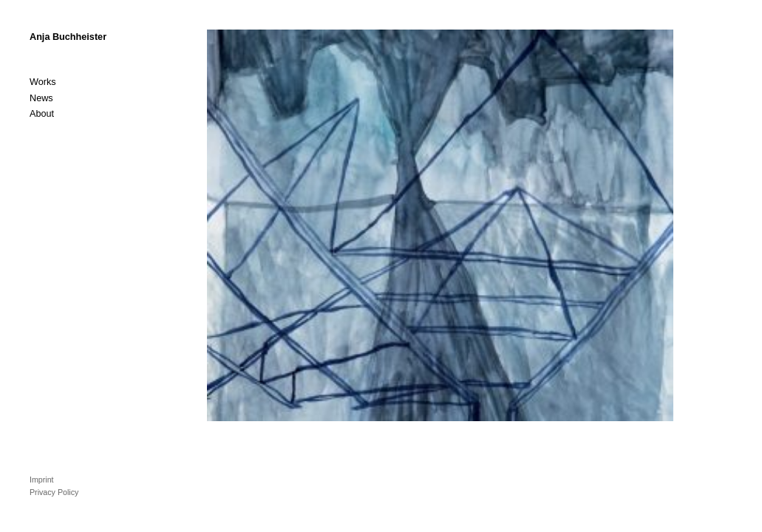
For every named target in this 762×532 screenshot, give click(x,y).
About (42, 114)
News (41, 98)
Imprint (42, 480)
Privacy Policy (54, 492)
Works (43, 82)
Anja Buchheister (68, 37)
